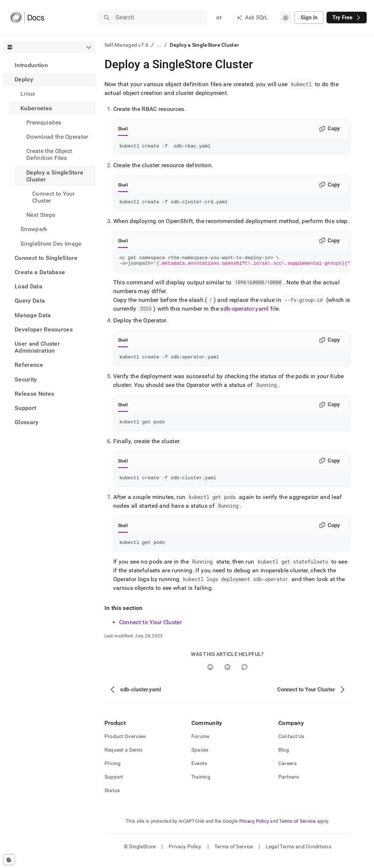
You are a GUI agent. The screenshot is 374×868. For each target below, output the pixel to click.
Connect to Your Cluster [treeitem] (54, 197)
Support (25, 408)
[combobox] (286, 18)
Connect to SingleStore (46, 258)
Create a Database (40, 272)
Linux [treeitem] (28, 94)
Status (112, 799)
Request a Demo (124, 758)
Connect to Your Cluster (150, 631)
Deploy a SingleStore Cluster (55, 176)
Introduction (31, 65)
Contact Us (291, 745)
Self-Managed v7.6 (127, 45)
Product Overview (125, 745)
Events (199, 772)
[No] (227, 676)
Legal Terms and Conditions (299, 855)
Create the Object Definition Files (49, 154)
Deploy (24, 79)
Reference (29, 365)
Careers (287, 772)
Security (26, 379)
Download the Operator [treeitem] (57, 137)
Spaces (200, 758)
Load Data (28, 286)
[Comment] (245, 676)
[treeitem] (49, 65)
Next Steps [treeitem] (41, 215)
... (159, 45)
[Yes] (210, 676)
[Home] (27, 18)
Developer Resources (44, 329)
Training (201, 786)
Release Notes (34, 394)
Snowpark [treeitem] (34, 229)
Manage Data (33, 315)
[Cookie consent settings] (9, 860)
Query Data (30, 301)
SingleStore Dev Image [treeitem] (51, 244)
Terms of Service (297, 830)
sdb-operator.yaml (244, 313)
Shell (123, 129)
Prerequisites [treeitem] (44, 122)
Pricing (113, 772)
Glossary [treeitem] (27, 422)
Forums (201, 745)
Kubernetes (36, 108)
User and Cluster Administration (37, 347)
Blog (284, 758)
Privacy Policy (254, 830)
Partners (289, 786)
